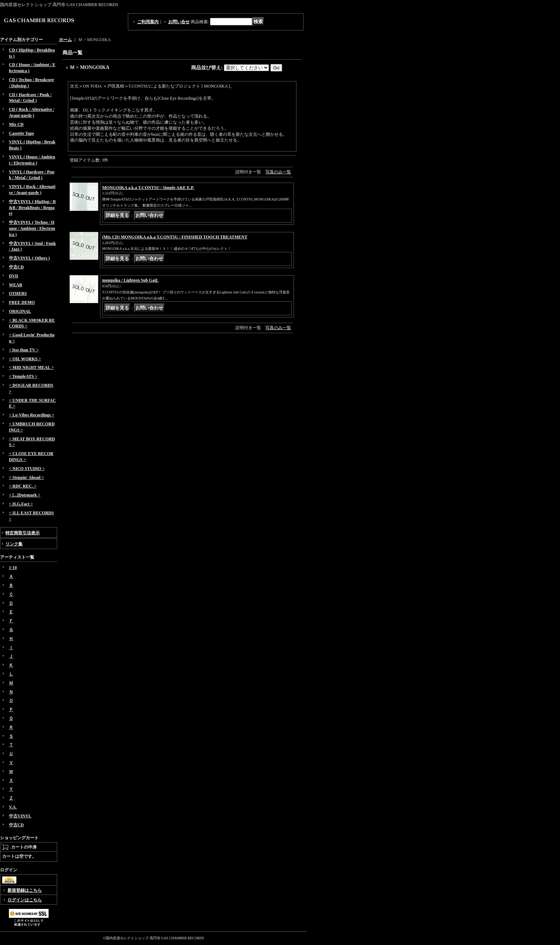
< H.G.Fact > (21, 504)
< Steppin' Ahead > (26, 478)
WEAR (16, 285)
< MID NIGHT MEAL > (31, 367)
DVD (14, 276)
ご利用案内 (148, 22)
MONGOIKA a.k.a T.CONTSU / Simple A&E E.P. (148, 188)
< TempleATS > (23, 376)
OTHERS (18, 293)
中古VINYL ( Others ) (29, 258)
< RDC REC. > (23, 486)
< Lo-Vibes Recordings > (32, 415)
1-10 (13, 568)
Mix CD (16, 124)
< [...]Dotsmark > (25, 495)
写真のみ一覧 (278, 172)
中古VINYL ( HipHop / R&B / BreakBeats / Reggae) (32, 208)
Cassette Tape (21, 133)
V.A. (13, 807)
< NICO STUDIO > (27, 469)
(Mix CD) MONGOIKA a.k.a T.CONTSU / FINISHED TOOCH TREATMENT (175, 237)
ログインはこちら (25, 900)
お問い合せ (179, 22)
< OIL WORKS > (25, 359)
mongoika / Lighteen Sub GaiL (130, 280)
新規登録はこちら (25, 890)
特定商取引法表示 (22, 533)
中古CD (16, 267)
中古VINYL (20, 816)
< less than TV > (24, 350)
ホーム (65, 40)
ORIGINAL (20, 311)
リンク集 (14, 544)
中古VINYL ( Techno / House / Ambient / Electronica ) (32, 228)
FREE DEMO (22, 302)
